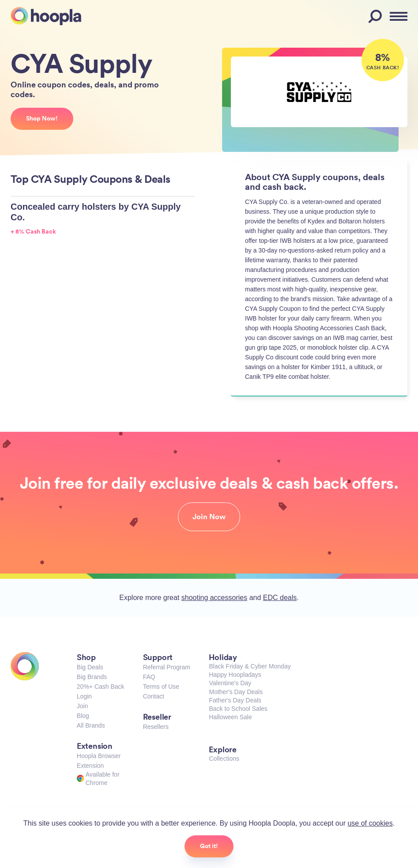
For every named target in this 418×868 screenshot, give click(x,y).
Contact (154, 696)
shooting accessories (214, 598)
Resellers (156, 727)
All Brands (91, 725)
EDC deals (280, 598)
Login (84, 696)
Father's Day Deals (235, 700)
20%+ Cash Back (101, 687)
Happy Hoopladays (235, 675)
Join (83, 706)
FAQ (149, 677)
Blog (83, 716)
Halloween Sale (230, 717)
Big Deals (90, 667)
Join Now (209, 517)
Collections (224, 759)
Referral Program (167, 667)
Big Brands (92, 677)
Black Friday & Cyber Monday (250, 666)
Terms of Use (161, 687)
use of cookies (370, 823)
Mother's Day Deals (236, 692)
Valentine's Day (230, 683)
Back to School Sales (238, 709)
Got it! (209, 846)
